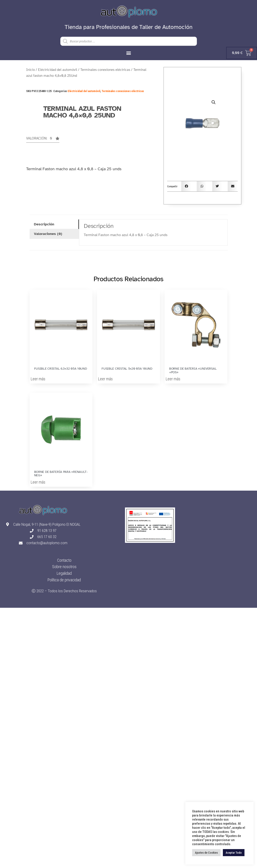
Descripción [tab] (44, 224)
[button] (128, 53)
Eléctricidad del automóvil (58, 70)
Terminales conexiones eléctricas (105, 70)
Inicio (31, 70)
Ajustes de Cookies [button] (206, 853)
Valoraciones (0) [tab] (48, 234)
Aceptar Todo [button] (234, 853)
